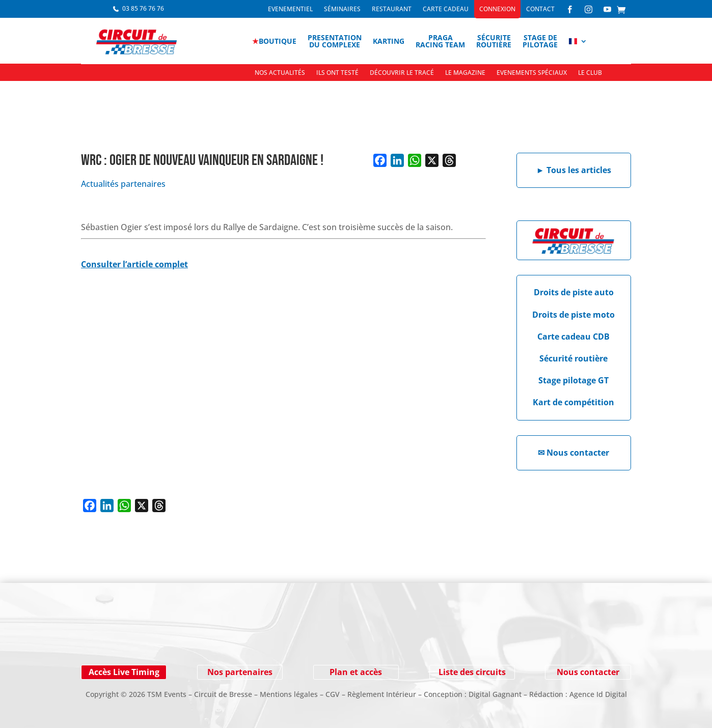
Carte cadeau (446, 9)
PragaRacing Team (440, 41)
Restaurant (392, 9)
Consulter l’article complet (134, 264)
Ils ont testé (337, 73)
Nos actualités (280, 73)
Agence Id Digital (598, 694)
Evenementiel (290, 9)
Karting (389, 41)
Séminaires (342, 9)
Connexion (497, 9)
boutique (274, 41)
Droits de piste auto (574, 292)
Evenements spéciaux (532, 73)
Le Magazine (465, 73)
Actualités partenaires (123, 184)
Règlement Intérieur (382, 694)
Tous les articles (574, 170)
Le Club (590, 73)
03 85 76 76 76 (143, 8)
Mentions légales (289, 694)
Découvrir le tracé (402, 73)
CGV (333, 694)
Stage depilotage (540, 41)
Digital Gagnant (495, 694)
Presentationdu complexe (335, 41)
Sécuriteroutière (494, 41)
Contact (540, 9)
